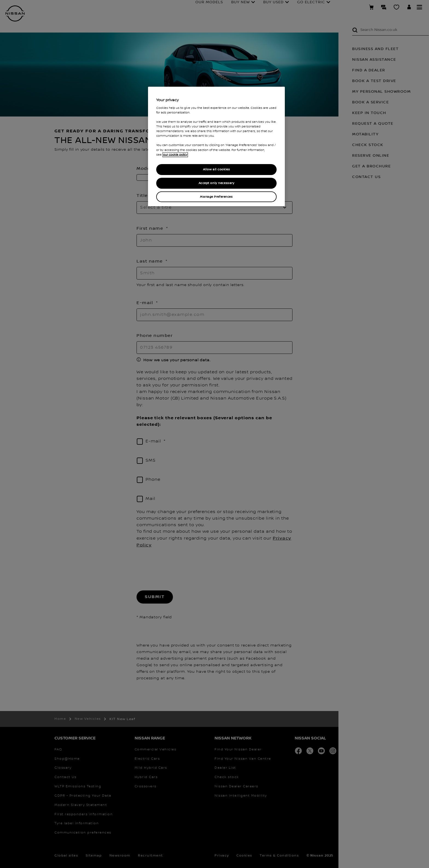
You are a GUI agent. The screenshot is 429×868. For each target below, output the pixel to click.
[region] (216, 146)
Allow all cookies (217, 169)
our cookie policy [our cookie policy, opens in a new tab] (175, 155)
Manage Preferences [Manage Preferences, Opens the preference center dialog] (216, 197)
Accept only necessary (217, 183)
